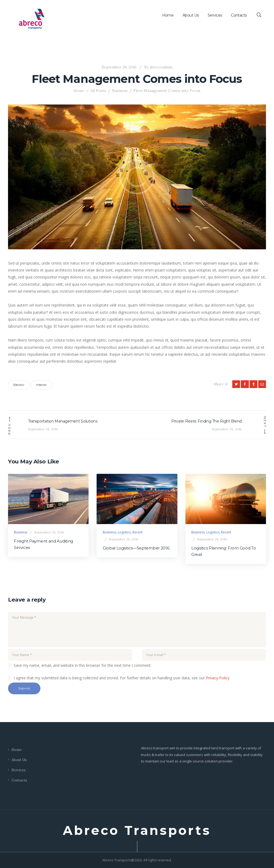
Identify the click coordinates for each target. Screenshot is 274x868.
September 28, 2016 (119, 67)
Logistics (124, 532)
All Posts (98, 91)
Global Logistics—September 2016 (136, 548)
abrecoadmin (158, 67)
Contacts (19, 780)
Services (19, 770)
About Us (19, 760)
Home (79, 91)
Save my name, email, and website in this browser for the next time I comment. (83, 665)
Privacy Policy (218, 678)
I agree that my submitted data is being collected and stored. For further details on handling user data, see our (121, 678)
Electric (19, 385)
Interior (41, 385)
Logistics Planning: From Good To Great (224, 551)
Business (120, 91)
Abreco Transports (137, 831)
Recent (138, 532)
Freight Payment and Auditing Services (43, 544)
